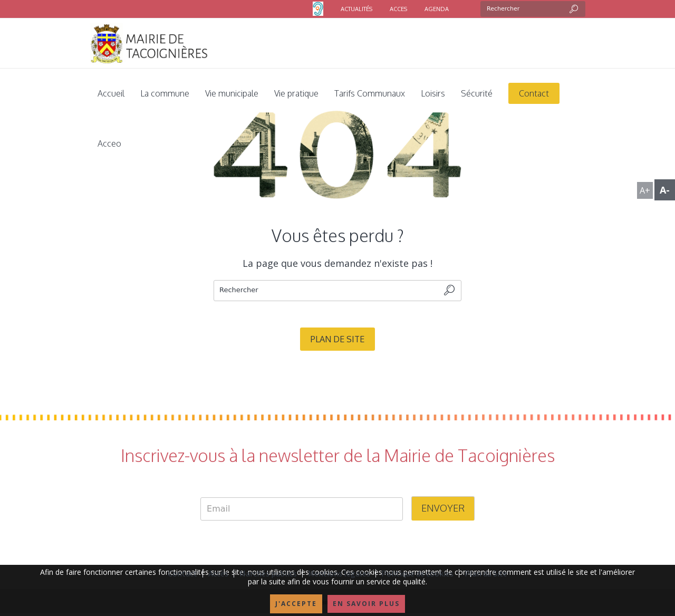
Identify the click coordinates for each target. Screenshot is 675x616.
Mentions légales (339, 573)
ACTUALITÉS (356, 9)
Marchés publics (268, 573)
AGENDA (437, 9)
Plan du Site (486, 573)
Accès (218, 573)
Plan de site (337, 339)
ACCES (398, 9)
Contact (182, 573)
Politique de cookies (417, 573)
